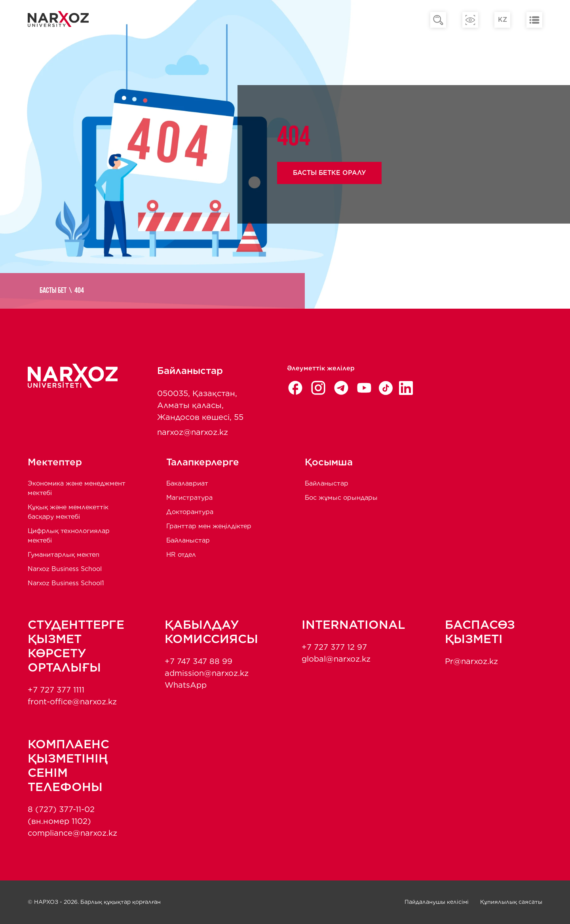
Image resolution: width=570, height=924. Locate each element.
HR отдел (181, 555)
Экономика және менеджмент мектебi (77, 488)
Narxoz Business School (65, 569)
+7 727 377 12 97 (334, 647)
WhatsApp (186, 685)
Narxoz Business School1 (66, 583)
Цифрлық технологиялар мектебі (69, 536)
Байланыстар (188, 540)
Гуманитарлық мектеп (64, 555)
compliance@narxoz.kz (72, 833)
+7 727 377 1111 (56, 690)
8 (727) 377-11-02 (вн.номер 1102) (61, 815)
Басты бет (53, 291)
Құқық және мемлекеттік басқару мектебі (68, 512)
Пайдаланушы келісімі (437, 902)
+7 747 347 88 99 (199, 661)
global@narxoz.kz (336, 659)
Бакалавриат (187, 483)
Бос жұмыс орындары (341, 498)
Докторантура (190, 512)
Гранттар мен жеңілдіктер (209, 526)
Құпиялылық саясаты (511, 902)
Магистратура (189, 498)
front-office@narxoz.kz (72, 702)
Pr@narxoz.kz (471, 661)
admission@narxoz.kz (207, 673)
